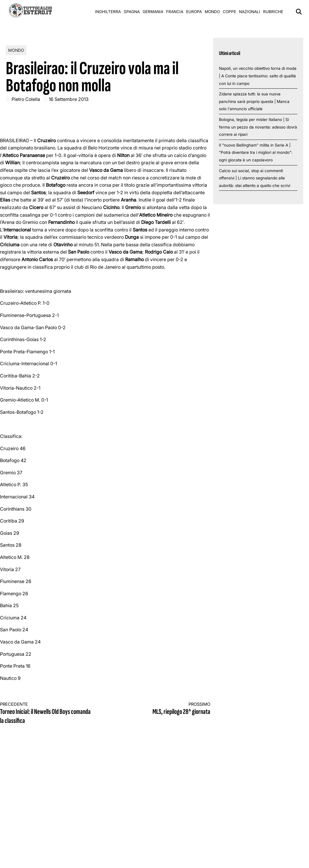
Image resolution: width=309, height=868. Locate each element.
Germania (153, 12)
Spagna (132, 12)
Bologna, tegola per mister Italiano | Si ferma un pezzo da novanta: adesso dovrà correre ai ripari (258, 127)
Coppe (229, 12)
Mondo (212, 12)
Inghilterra (108, 12)
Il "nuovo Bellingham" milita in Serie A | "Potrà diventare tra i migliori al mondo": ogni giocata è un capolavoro (256, 153)
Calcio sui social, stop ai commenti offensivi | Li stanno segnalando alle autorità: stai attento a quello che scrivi (255, 178)
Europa (194, 12)
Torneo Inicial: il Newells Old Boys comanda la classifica (47, 713)
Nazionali (250, 12)
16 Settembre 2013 (69, 99)
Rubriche (273, 12)
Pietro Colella (26, 99)
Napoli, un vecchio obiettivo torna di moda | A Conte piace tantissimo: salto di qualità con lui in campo (258, 76)
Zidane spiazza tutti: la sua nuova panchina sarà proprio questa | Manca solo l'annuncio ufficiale (254, 101)
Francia (175, 12)
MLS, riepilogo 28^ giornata (163, 709)
